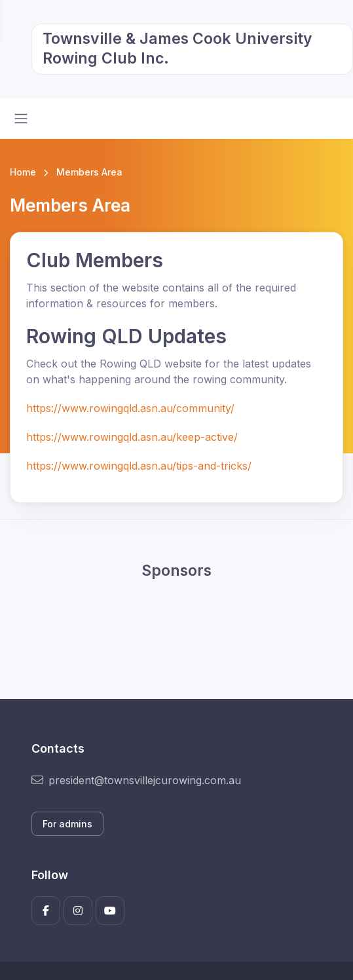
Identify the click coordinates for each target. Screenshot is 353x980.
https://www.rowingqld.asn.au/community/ (130, 408)
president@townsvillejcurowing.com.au (136, 780)
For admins (67, 824)
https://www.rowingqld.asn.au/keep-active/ (132, 437)
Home (23, 172)
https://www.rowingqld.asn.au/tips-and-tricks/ (139, 466)
